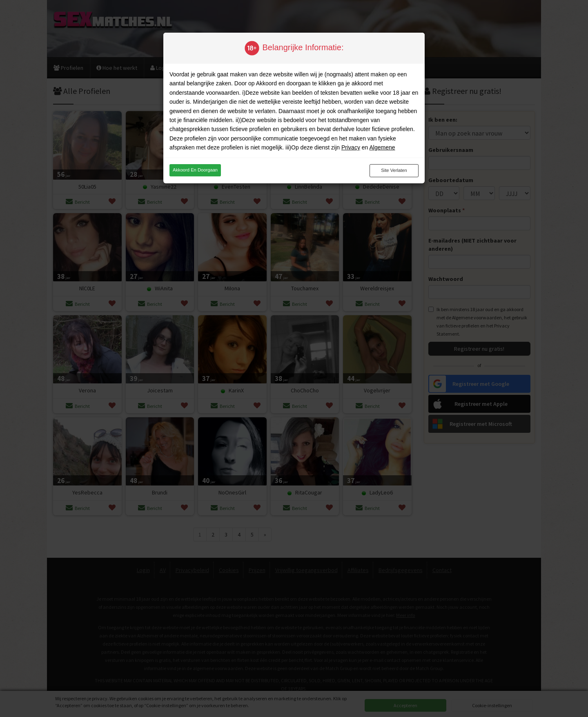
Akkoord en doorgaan (195, 170)
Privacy (351, 147)
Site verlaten (394, 170)
